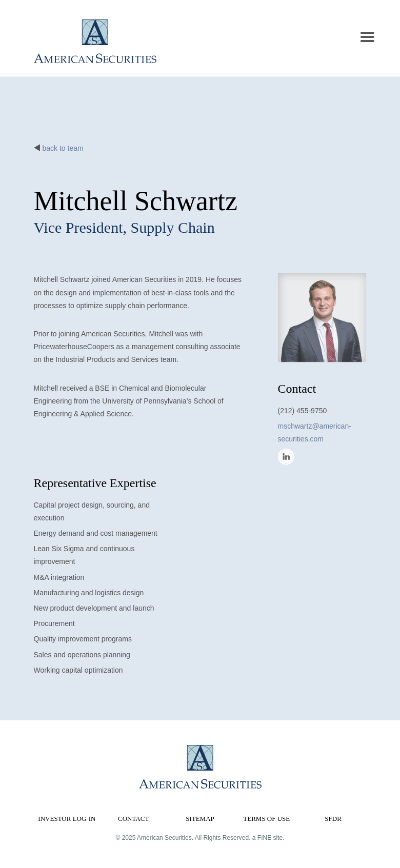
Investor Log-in (67, 819)
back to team (63, 148)
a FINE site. (268, 838)
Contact (133, 819)
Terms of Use (266, 819)
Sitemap (200, 819)
